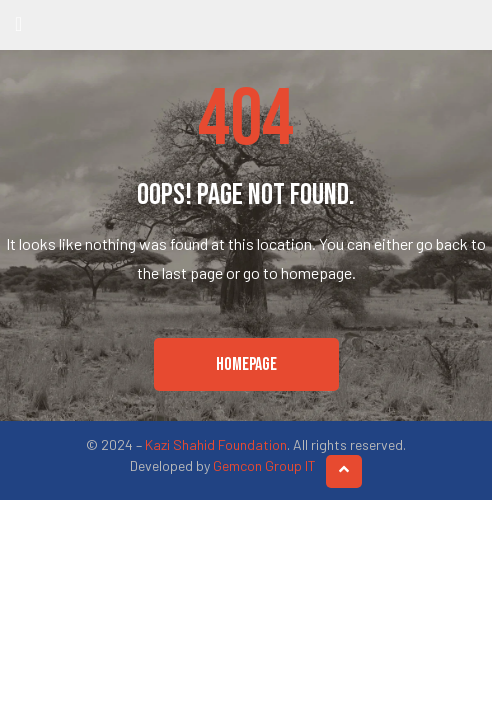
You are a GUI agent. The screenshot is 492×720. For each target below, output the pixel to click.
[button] (246, 365)
